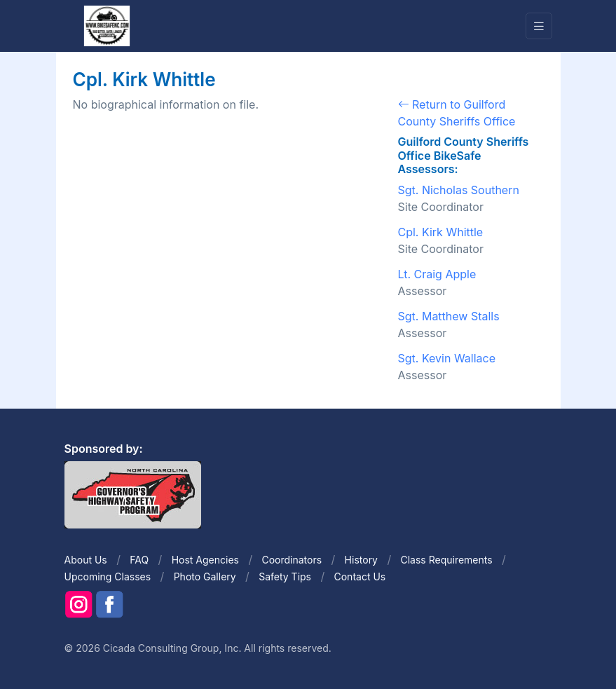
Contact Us (360, 577)
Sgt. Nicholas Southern (459, 190)
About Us (86, 560)
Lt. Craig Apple (437, 274)
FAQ (139, 560)
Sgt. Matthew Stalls (449, 316)
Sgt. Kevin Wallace (447, 358)
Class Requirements (447, 560)
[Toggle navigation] (539, 26)
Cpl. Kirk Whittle (441, 232)
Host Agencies (205, 560)
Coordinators (292, 560)
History (361, 560)
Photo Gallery (205, 577)
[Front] (107, 25)
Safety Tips (285, 577)
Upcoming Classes (108, 577)
